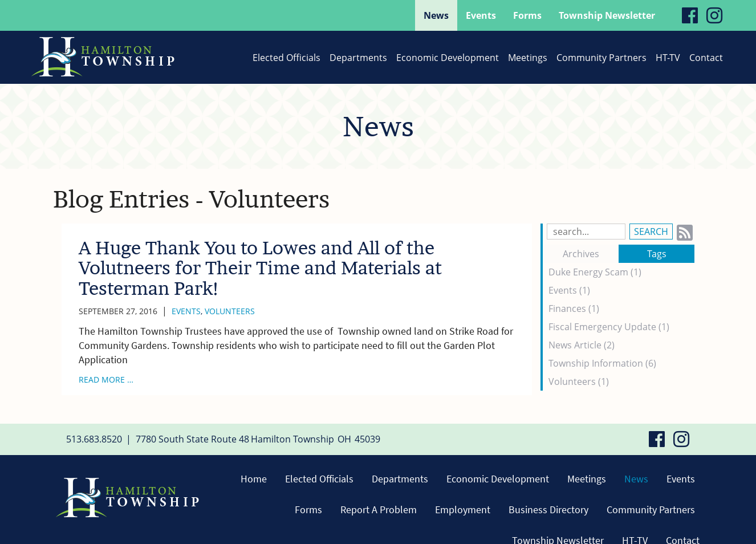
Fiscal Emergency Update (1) (609, 327)
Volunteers (230, 311)
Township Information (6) (602, 363)
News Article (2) (582, 345)
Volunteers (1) (579, 381)
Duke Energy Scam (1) (595, 272)
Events (186, 311)
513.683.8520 (94, 439)
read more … (106, 379)
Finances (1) (574, 308)
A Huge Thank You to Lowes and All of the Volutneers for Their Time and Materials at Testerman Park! (260, 268)
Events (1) (569, 290)
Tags (657, 254)
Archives (581, 254)
